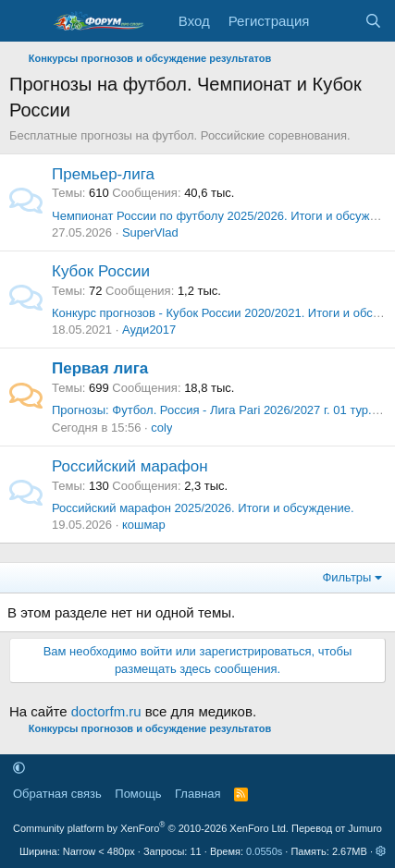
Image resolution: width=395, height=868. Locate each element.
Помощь (138, 794)
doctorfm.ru (106, 711)
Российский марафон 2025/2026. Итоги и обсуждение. (203, 508)
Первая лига (100, 368)
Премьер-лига (103, 174)
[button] (19, 768)
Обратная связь (57, 794)
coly (161, 428)
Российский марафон (130, 466)
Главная (197, 794)
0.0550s (264, 851)
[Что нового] (336, 21)
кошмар (144, 525)
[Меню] (25, 21)
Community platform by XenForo (151, 828)
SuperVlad (150, 232)
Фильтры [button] (346, 577)
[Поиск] (373, 21)
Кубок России (101, 271)
